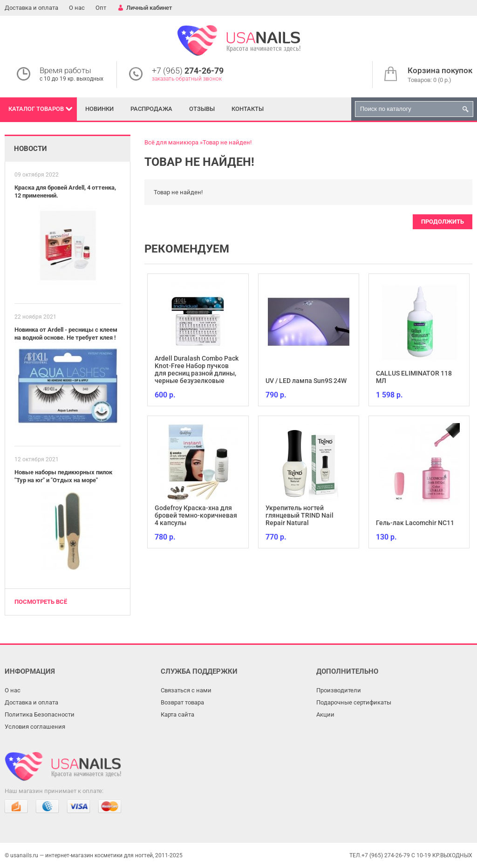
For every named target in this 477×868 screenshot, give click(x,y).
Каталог (36, 109)
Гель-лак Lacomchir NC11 (415, 523)
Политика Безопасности (40, 714)
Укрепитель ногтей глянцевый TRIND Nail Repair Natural (300, 515)
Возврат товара (182, 702)
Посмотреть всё (41, 602)
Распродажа (151, 109)
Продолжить (443, 222)
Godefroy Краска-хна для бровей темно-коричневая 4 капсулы (196, 515)
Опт (101, 8)
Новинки (99, 109)
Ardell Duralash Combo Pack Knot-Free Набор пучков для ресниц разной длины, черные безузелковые (197, 369)
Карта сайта (177, 714)
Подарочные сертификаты (354, 702)
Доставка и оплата (31, 8)
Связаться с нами (186, 690)
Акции (325, 714)
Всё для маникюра (171, 142)
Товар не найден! (227, 142)
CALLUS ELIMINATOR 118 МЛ (414, 377)
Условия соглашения (35, 727)
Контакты (248, 109)
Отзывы (202, 109)
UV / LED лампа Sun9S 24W (306, 381)
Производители (339, 690)
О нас (77, 8)
